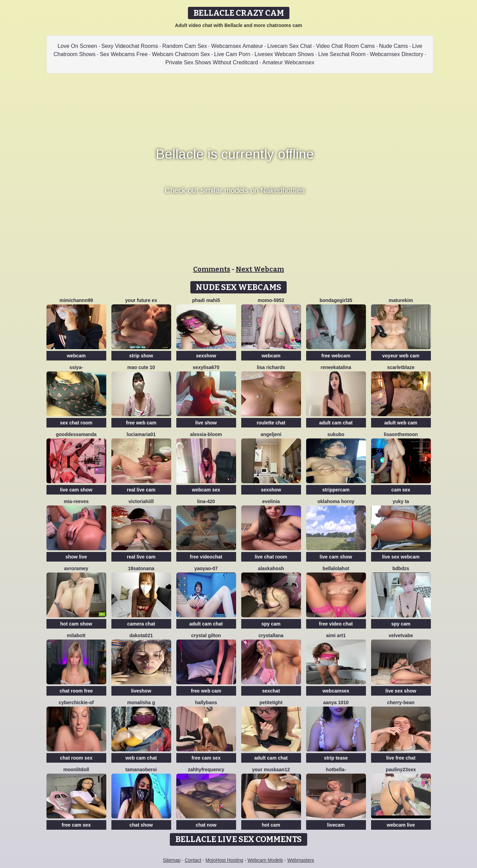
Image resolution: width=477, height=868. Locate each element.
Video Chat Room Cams (345, 46)
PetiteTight (271, 702)
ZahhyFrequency (206, 770)
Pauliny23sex (401, 770)
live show (206, 423)
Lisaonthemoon (401, 434)
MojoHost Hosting (224, 860)
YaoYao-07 (206, 568)
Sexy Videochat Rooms (130, 46)
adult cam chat (336, 423)
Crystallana (271, 635)
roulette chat (271, 423)
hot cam (271, 825)
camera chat (141, 624)
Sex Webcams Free (124, 54)
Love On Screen (77, 46)
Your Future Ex (141, 300)
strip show (141, 356)
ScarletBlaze (401, 367)
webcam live (401, 825)
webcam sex (206, 490)
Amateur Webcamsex (289, 62)
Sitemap (172, 860)
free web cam (141, 423)
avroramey (76, 568)
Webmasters (301, 860)
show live (76, 557)
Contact (193, 860)
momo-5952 (271, 300)
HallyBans (206, 702)
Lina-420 (206, 501)
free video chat (336, 624)
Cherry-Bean (401, 702)
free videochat (206, 557)
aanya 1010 (336, 702)
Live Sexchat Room (342, 54)
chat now (206, 825)
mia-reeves (76, 501)
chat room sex (76, 758)
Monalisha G (141, 702)
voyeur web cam (401, 356)
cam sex (401, 490)
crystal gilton (206, 635)
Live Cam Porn (232, 54)
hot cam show (76, 624)
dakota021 (141, 635)
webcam (76, 356)
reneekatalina (336, 367)
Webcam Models (265, 860)
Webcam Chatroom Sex (181, 54)
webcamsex (336, 691)
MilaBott (76, 635)
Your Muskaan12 (271, 770)
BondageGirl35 (336, 300)
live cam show (76, 490)
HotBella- (336, 770)
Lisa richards (271, 367)
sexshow (206, 356)
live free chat (401, 758)
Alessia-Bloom (206, 434)
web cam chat (141, 758)
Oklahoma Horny (336, 501)
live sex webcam (401, 557)
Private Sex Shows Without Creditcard (212, 62)
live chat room (271, 557)
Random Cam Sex (185, 46)
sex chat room (76, 423)
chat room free (76, 691)
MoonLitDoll (76, 770)
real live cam (141, 490)
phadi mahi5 (206, 300)
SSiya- (76, 367)
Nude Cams (393, 46)
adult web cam (401, 423)
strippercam (336, 490)
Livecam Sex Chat (289, 46)
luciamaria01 (141, 434)
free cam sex (206, 758)
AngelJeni (271, 434)
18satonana (141, 568)
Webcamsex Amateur (237, 46)
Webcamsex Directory (397, 54)
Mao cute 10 (141, 367)
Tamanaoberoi (141, 770)
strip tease (336, 758)
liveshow (141, 691)
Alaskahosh (271, 568)
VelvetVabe (401, 635)
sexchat (271, 691)
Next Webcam (260, 269)
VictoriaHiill (141, 501)
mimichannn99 (76, 300)
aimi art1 (336, 635)
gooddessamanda (76, 434)
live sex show (401, 691)
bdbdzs (401, 568)
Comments (212, 269)
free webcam (336, 356)
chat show (141, 825)
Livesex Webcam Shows (284, 54)
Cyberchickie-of (76, 702)
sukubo (336, 434)
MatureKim (401, 300)
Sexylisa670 (206, 367)
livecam (336, 825)
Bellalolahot (336, 568)
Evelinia (271, 501)
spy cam (271, 624)
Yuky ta (401, 501)
